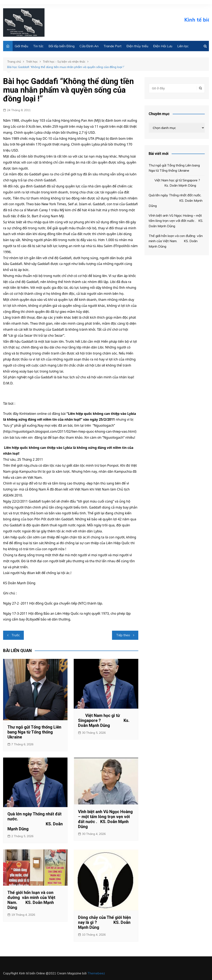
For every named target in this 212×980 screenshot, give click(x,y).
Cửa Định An (89, 46)
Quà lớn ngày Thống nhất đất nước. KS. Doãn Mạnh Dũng (35, 821)
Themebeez (96, 973)
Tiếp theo (123, 635)
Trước (16, 635)
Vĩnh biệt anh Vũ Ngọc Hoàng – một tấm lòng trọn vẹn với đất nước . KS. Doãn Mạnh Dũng (105, 819)
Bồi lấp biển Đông (61, 46)
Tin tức (38, 46)
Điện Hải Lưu (163, 46)
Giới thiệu (21, 46)
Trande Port (113, 46)
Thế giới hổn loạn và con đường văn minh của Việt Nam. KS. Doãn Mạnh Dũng (31, 900)
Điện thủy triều (137, 46)
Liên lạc (183, 46)
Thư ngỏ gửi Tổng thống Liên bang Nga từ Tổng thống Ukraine (34, 732)
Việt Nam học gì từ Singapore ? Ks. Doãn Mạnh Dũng (104, 720)
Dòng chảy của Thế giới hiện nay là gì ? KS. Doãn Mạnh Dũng (104, 922)
